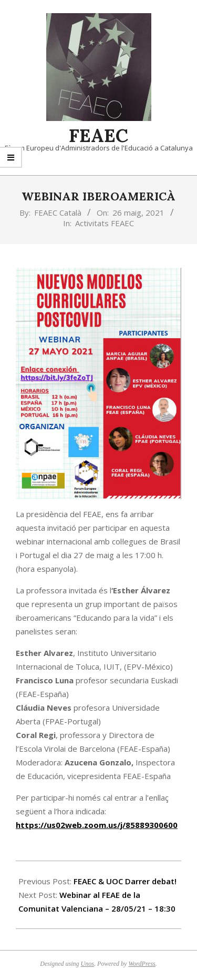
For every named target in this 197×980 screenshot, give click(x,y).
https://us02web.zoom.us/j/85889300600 (97, 825)
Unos (87, 964)
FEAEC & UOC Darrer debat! (125, 881)
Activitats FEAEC (105, 223)
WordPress (142, 964)
